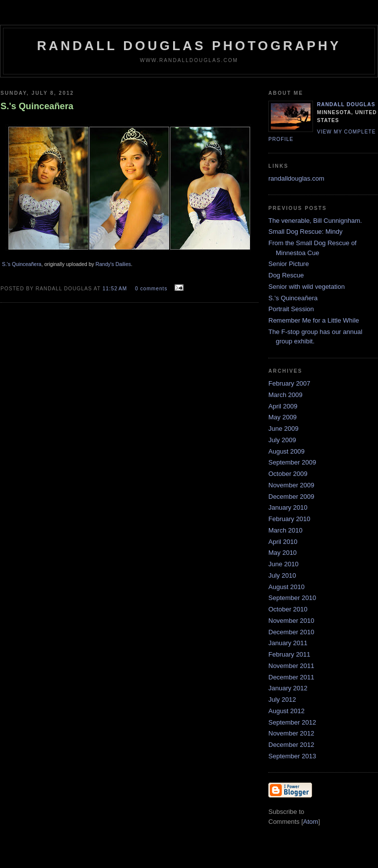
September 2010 (292, 598)
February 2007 (289, 383)
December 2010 (291, 632)
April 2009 (283, 406)
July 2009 (282, 440)
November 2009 (291, 485)
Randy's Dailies (113, 264)
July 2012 (282, 700)
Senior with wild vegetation (307, 287)
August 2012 (286, 711)
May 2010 (283, 553)
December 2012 (291, 745)
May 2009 (283, 417)
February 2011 (289, 654)
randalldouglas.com (296, 178)
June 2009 (283, 429)
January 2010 (288, 507)
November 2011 (291, 666)
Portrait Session (291, 309)
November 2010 (291, 621)
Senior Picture (289, 264)
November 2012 (291, 733)
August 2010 (286, 587)
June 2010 (283, 564)
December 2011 (291, 677)
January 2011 (288, 643)
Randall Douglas (346, 104)
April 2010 (283, 542)
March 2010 (285, 530)
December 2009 (291, 497)
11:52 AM (116, 289)
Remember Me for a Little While (314, 320)
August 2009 (286, 451)
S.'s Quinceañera (22, 264)
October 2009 (288, 474)
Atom (311, 822)
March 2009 (285, 395)
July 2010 (282, 575)
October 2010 (288, 609)
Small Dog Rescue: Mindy (306, 232)
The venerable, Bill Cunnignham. (315, 221)
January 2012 (288, 688)
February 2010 (289, 519)
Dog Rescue (286, 275)
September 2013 (292, 756)
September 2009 (292, 462)
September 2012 (292, 722)
